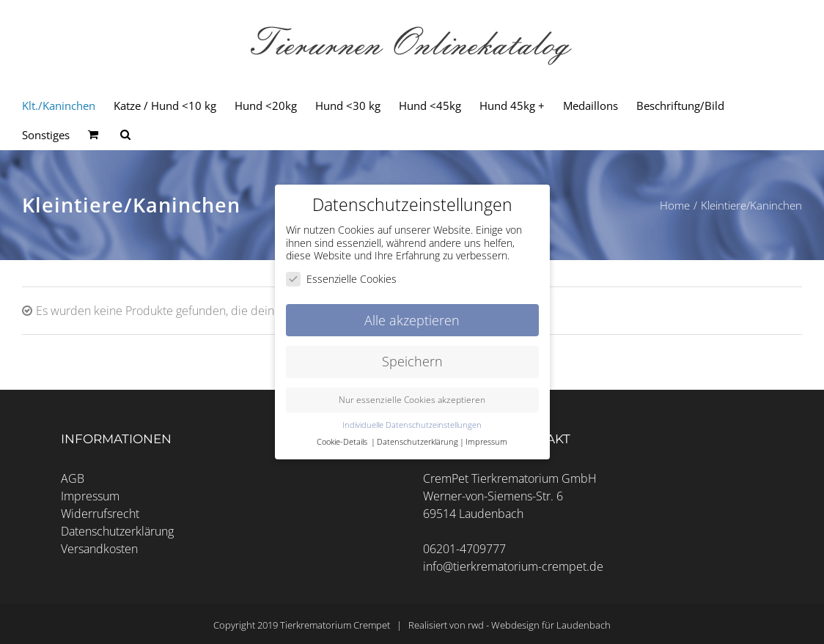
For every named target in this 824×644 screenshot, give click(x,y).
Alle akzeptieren (412, 319)
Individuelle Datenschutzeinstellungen (412, 425)
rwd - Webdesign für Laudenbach (539, 625)
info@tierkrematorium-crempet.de (513, 566)
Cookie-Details (342, 442)
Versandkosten (99, 549)
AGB (73, 478)
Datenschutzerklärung (117, 531)
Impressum (90, 496)
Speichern (412, 361)
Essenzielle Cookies (341, 278)
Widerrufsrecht (100, 514)
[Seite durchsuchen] (125, 135)
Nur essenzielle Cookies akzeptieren (412, 400)
